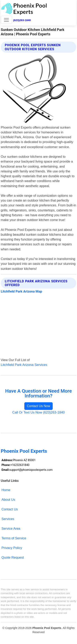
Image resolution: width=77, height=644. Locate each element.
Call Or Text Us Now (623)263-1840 (38, 412)
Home (6, 490)
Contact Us (10, 509)
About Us (8, 500)
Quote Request (13, 557)
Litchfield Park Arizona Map (21, 291)
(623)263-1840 (22, 20)
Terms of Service (14, 538)
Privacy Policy (12, 548)
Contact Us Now (39, 406)
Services (8, 519)
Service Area (11, 528)
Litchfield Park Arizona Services (24, 365)
